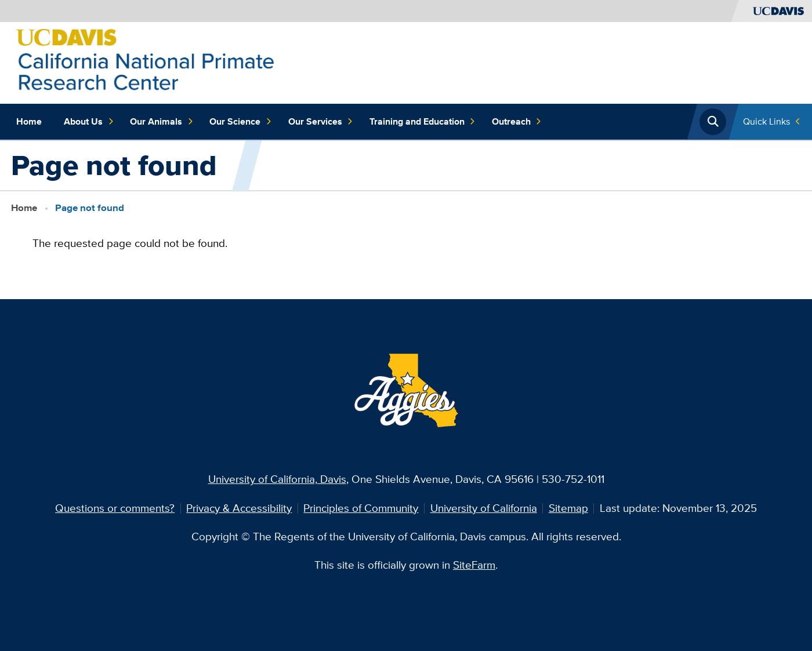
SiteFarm (474, 565)
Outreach (517, 121)
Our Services (321, 121)
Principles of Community (361, 508)
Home (29, 121)
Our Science (240, 121)
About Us (89, 121)
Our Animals (162, 121)
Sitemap (568, 508)
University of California (484, 508)
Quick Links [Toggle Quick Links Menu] (766, 121)
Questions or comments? (115, 508)
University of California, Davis (277, 479)
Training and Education (423, 121)
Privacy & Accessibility (239, 508)
